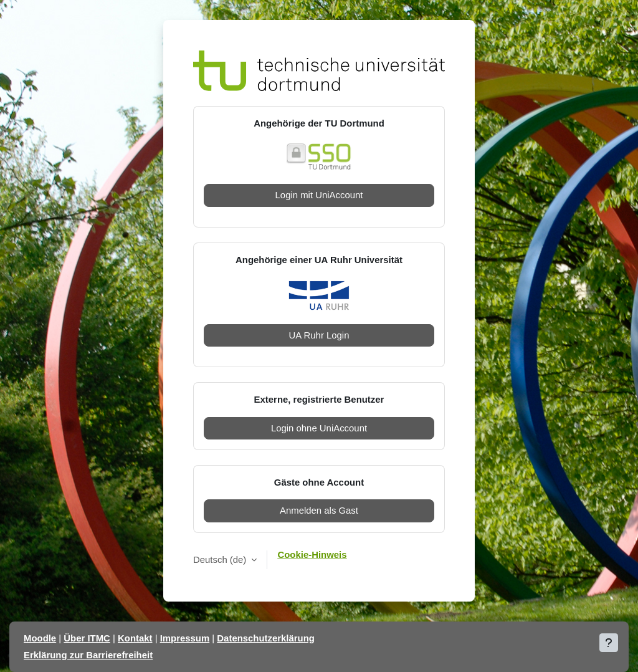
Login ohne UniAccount (319, 428)
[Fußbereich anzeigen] (609, 643)
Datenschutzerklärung (266, 638)
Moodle (40, 638)
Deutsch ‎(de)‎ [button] (221, 559)
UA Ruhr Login (319, 335)
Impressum (185, 638)
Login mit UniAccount (319, 195)
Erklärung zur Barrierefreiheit (88, 655)
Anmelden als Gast (319, 510)
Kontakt (135, 638)
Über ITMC (87, 638)
